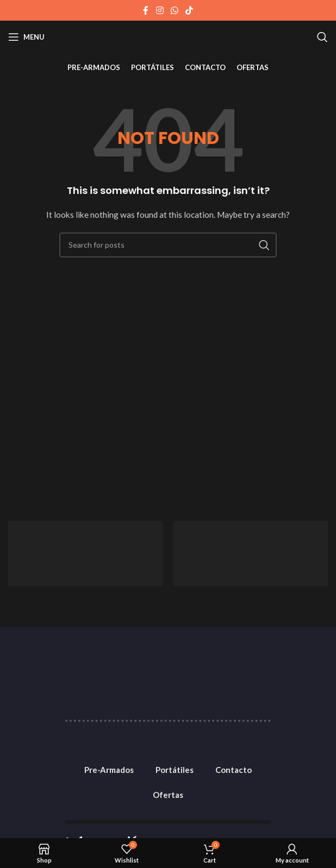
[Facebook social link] (146, 10)
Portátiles (175, 770)
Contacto (234, 770)
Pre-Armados (109, 770)
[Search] (322, 37)
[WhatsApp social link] (174, 10)
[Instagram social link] (160, 10)
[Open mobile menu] (26, 37)
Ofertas (168, 795)
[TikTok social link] (189, 10)
